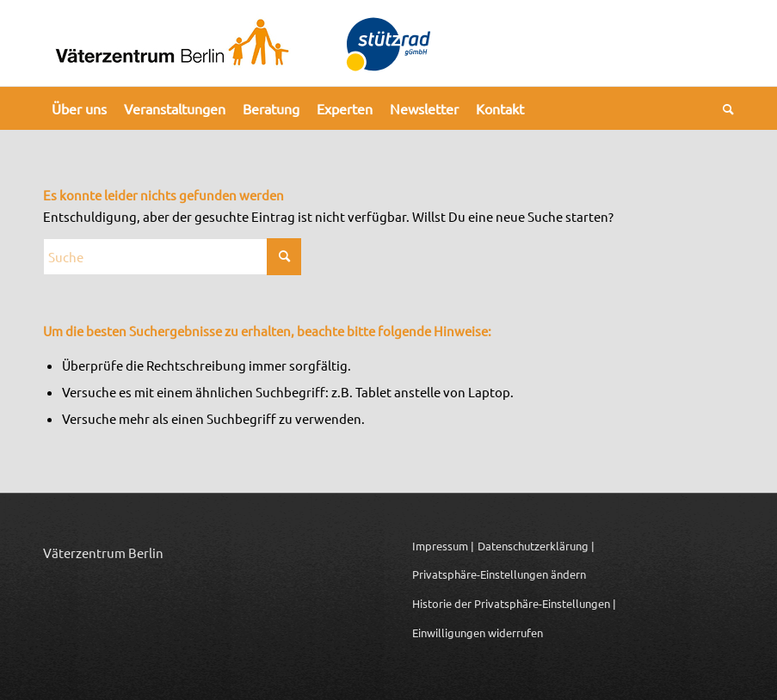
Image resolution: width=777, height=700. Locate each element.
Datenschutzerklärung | (536, 546)
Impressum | (443, 546)
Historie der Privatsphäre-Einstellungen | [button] (514, 603)
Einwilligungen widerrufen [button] (478, 632)
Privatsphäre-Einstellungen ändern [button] (499, 574)
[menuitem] (79, 108)
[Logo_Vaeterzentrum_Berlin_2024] (172, 43)
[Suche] (724, 108)
